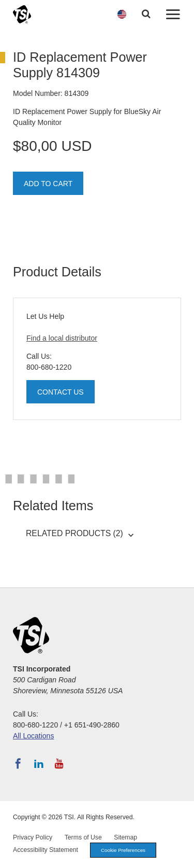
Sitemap (125, 837)
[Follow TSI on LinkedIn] (39, 764)
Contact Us (61, 392)
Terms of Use (83, 837)
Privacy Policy (33, 837)
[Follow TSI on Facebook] (18, 764)
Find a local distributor (62, 338)
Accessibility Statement (46, 850)
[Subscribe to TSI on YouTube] (59, 764)
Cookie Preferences (123, 850)
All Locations (33, 736)
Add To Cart (48, 184)
